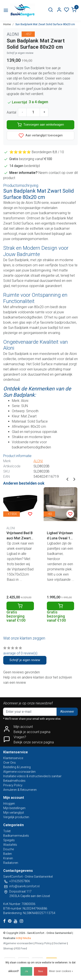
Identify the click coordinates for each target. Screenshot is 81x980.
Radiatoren (11, 863)
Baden (8, 854)
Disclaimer (60, 943)
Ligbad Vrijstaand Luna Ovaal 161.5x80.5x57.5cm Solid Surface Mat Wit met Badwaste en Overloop (60, 536)
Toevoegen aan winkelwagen (41, 125)
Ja (26, 971)
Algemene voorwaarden (19, 772)
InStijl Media (23, 938)
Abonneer (67, 712)
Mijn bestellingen (14, 808)
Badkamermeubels (16, 836)
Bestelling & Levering (17, 767)
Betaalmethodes (14, 781)
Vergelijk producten (16, 817)
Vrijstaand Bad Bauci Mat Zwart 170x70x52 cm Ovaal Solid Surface (20, 536)
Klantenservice (13, 758)
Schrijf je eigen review (20, 53)
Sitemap (8, 948)
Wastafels (10, 845)
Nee (41, 971)
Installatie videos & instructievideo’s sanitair (32, 776)
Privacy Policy (13, 785)
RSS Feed (21, 948)
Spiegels (9, 840)
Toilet (7, 831)
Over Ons (10, 763)
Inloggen (9, 804)
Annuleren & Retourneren (20, 790)
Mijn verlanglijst (14, 813)
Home (7, 24)
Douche (9, 849)
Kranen (8, 858)
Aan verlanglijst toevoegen (41, 136)
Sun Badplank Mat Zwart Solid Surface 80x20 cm (45, 24)
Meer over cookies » (61, 971)
